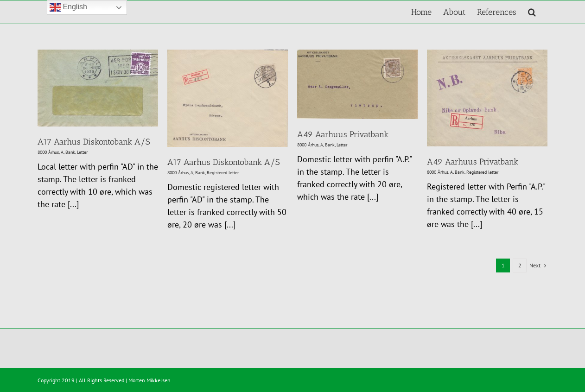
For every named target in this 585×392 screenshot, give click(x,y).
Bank (70, 152)
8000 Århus (48, 152)
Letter (82, 152)
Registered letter (223, 173)
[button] (532, 12)
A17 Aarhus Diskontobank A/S (94, 142)
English (68, 7)
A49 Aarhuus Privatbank (343, 134)
